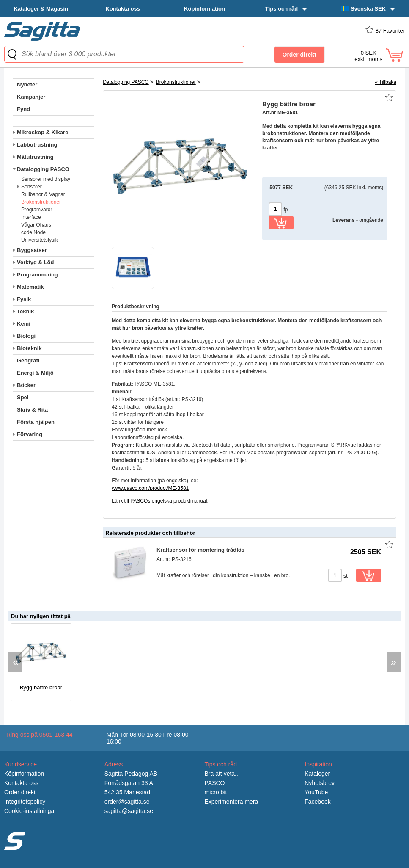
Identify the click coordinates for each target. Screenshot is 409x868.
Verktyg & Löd (35, 262)
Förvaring (30, 434)
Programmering (37, 275)
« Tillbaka (386, 82)
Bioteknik (29, 348)
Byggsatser (32, 250)
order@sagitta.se (127, 802)
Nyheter (27, 84)
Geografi (28, 361)
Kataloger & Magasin (41, 9)
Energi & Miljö (35, 373)
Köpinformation (204, 9)
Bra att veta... (222, 774)
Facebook (317, 802)
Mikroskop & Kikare (43, 132)
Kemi (24, 324)
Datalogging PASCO (43, 169)
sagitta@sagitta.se (129, 811)
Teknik (25, 311)
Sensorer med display (46, 179)
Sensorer (32, 187)
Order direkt (20, 792)
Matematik (30, 287)
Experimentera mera (232, 802)
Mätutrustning (35, 157)
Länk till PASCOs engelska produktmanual (159, 501)
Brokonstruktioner (41, 202)
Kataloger (317, 774)
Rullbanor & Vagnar (43, 194)
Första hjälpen (36, 422)
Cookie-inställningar (30, 811)
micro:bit (216, 792)
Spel (23, 397)
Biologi (26, 336)
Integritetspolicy (25, 802)
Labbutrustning (37, 145)
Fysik (24, 299)
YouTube (316, 792)
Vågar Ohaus (36, 225)
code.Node (33, 232)
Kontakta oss (123, 9)
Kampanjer (31, 97)
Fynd (23, 109)
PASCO (215, 783)
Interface (31, 217)
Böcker (26, 385)
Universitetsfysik (40, 240)
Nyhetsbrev (320, 783)
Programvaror (37, 210)
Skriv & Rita (32, 410)
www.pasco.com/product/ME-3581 (150, 488)
